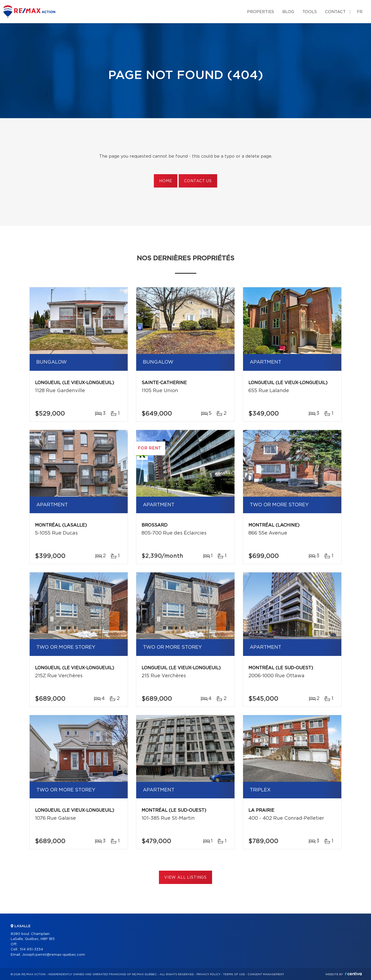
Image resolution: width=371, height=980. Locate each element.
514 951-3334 (31, 949)
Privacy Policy (208, 974)
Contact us (198, 181)
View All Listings (185, 878)
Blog (288, 12)
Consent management (266, 974)
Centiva (353, 974)
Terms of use (234, 974)
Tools (310, 12)
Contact (335, 12)
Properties (261, 12)
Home (166, 181)
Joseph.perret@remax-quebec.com (53, 955)
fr (360, 12)
